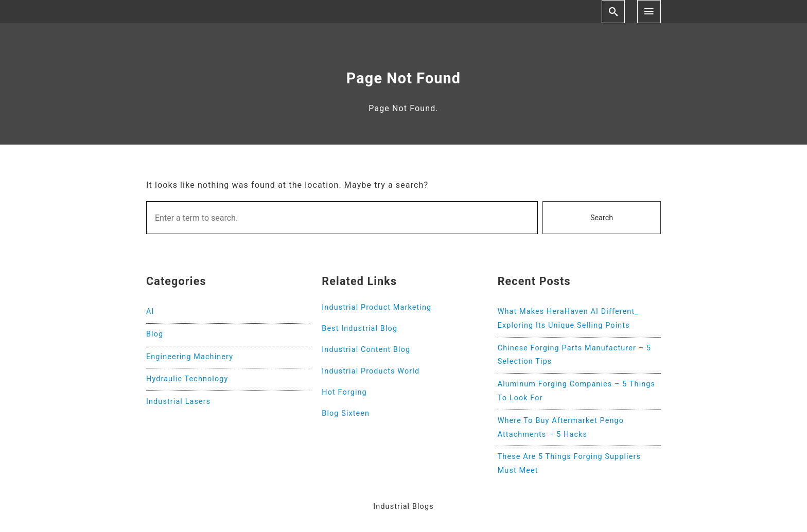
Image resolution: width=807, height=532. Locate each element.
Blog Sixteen (346, 413)
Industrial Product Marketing (376, 307)
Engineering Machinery (190, 357)
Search (602, 218)
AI (150, 312)
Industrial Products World (371, 371)
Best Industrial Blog (359, 329)
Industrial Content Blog (366, 350)
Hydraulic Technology (187, 379)
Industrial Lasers (178, 402)
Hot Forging (344, 392)
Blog (155, 334)
